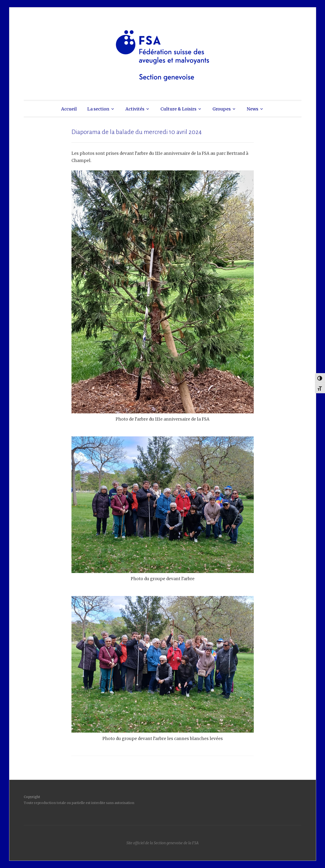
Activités (135, 109)
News (253, 109)
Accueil (69, 109)
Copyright (32, 797)
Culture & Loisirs (178, 109)
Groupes (222, 109)
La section (98, 109)
